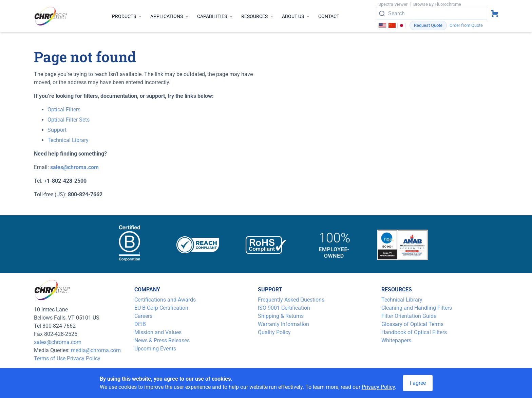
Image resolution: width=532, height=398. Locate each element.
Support (57, 130)
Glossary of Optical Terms (412, 324)
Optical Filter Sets (69, 120)
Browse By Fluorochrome (437, 4)
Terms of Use (50, 358)
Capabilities (215, 16)
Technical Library (68, 140)
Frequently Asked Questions (291, 300)
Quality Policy (274, 332)
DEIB (140, 324)
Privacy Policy (84, 358)
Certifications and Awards (165, 300)
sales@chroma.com (58, 342)
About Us (296, 16)
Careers (143, 316)
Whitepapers (396, 340)
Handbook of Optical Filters (414, 332)
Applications (170, 16)
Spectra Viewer (393, 4)
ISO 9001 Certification (284, 308)
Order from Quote (466, 25)
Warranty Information (283, 324)
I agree (418, 383)
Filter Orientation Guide (409, 316)
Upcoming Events (155, 349)
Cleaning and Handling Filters (417, 308)
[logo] (51, 16)
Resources (258, 16)
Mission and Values (158, 332)
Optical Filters (64, 110)
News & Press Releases (162, 340)
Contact (329, 16)
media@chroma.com (96, 350)
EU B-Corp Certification (161, 308)
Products (127, 16)
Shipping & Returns (281, 316)
